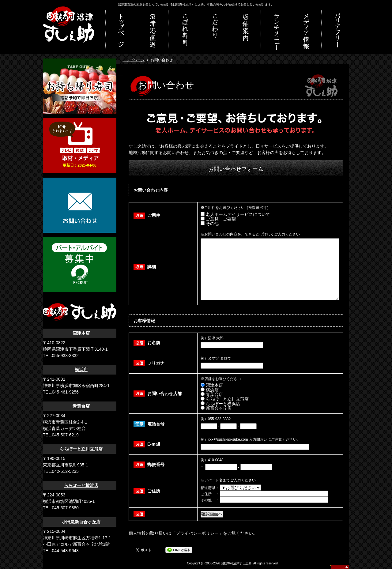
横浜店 (81, 370)
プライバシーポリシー (197, 533)
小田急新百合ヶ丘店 (81, 522)
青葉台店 (81, 406)
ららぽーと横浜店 (81, 485)
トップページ (134, 60)
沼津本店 (81, 333)
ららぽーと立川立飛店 (81, 449)
